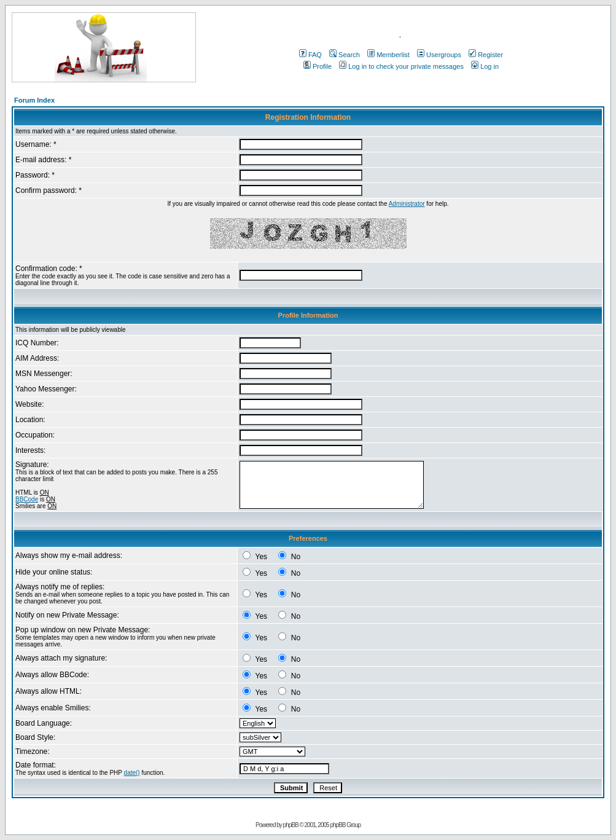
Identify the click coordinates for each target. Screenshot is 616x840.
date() (132, 773)
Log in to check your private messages (401, 66)
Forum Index (34, 100)
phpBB (291, 825)
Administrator (407, 204)
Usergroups (439, 55)
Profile (318, 66)
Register (486, 55)
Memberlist (388, 55)
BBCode (27, 499)
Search (345, 55)
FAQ (310, 55)
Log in (485, 66)
